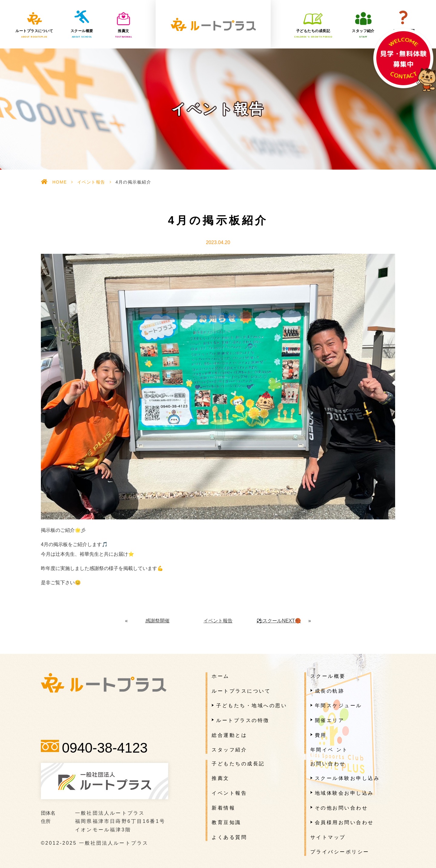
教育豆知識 (226, 822)
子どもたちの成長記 (313, 34)
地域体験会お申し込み (344, 793)
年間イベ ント (329, 750)
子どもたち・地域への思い (252, 706)
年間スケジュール (339, 706)
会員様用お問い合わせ (344, 822)
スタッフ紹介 (363, 34)
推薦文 (124, 34)
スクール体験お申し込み (347, 778)
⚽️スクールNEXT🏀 (279, 621)
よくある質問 (403, 34)
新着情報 (223, 808)
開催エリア (330, 720)
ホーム (221, 676)
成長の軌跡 (330, 691)
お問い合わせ (328, 764)
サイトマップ (328, 837)
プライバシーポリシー (340, 852)
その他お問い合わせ (342, 808)
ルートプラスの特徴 (243, 720)
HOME (60, 182)
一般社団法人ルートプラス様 (213, 24)
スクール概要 (82, 34)
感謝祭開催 (157, 621)
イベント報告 (91, 182)
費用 (321, 735)
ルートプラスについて (34, 34)
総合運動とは (229, 735)
